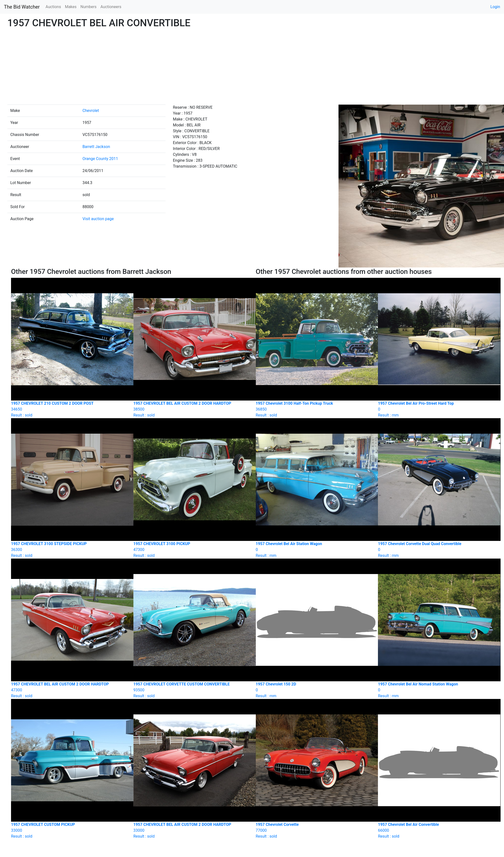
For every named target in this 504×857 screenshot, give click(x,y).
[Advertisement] (252, 68)
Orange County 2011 (100, 159)
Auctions (53, 7)
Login (495, 7)
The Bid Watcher (22, 7)
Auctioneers (111, 7)
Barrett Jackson (96, 147)
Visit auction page (98, 219)
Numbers (88, 7)
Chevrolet (91, 111)
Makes (71, 7)
